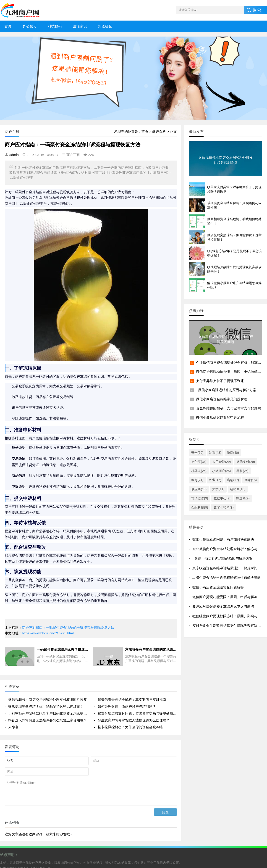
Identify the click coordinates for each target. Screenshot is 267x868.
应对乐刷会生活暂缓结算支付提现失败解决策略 (228, 626)
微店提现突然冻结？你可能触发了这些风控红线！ (46, 706)
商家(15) (251, 480)
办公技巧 (30, 26)
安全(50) (197, 453)
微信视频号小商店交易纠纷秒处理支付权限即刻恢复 (48, 700)
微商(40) (233, 453)
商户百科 (159, 131)
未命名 (13, 727)
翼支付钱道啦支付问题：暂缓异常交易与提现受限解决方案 (137, 713)
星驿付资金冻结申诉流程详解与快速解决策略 (227, 578)
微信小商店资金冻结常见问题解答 (222, 399)
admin (14, 155)
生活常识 (80, 26)
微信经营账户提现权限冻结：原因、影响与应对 (228, 616)
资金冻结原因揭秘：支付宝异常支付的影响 (229, 408)
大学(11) (218, 489)
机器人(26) (199, 471)
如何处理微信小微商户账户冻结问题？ (127, 706)
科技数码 (55, 26)
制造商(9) (243, 498)
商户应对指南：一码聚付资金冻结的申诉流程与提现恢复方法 (68, 628)
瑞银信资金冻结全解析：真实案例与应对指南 (132, 700)
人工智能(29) (221, 462)
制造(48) (215, 453)
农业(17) (215, 480)
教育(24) (197, 480)
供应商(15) (199, 489)
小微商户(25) (221, 471)
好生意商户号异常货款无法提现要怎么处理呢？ (134, 720)
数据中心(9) (222, 498)
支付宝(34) (199, 462)
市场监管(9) (200, 498)
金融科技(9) (200, 507)
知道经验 (105, 26)
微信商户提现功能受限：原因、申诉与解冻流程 (228, 597)
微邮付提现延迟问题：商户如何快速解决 (223, 539)
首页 (8, 26)
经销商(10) (238, 489)
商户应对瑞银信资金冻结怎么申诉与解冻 (223, 606)
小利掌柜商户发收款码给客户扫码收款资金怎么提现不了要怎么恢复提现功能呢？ (48, 713)
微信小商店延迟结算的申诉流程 (220, 417)
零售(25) (242, 471)
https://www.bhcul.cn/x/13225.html (48, 633)
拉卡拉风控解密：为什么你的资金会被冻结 (130, 727)
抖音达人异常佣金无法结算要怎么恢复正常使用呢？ (48, 720)
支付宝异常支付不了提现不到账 (220, 381)
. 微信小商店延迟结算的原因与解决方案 (226, 390)
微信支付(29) (246, 462)
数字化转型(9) (224, 507)
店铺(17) (233, 480)
